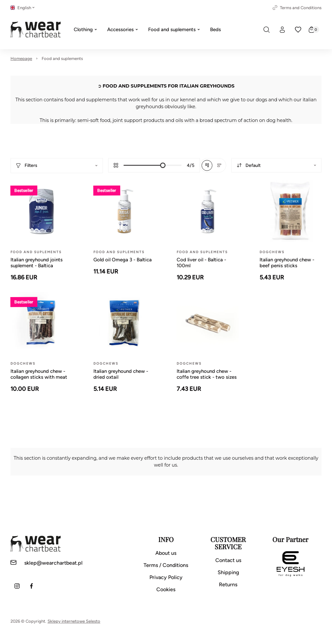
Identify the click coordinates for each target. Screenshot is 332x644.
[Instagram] (17, 586)
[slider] (163, 165)
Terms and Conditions (297, 8)
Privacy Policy (166, 577)
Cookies (166, 589)
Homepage (21, 59)
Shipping (228, 572)
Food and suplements (62, 59)
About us (166, 553)
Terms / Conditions (166, 565)
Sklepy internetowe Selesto (74, 621)
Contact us (228, 560)
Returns (228, 584)
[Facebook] (31, 586)
